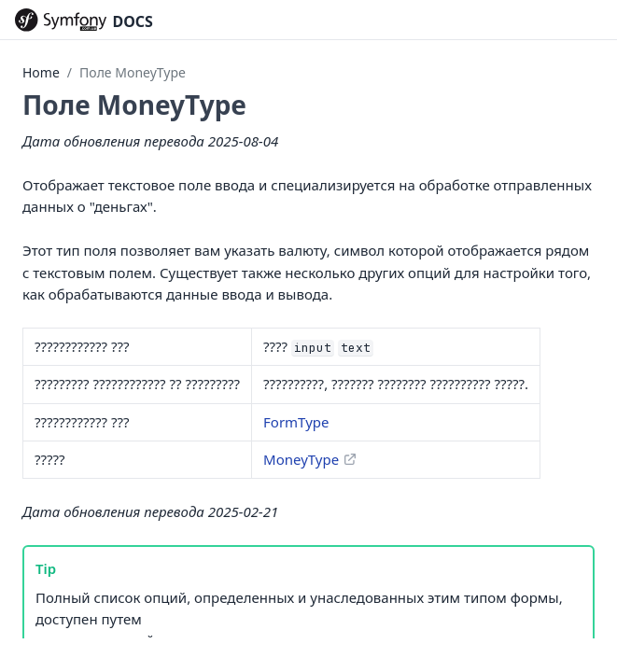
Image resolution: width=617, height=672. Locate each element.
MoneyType (301, 459)
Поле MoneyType (133, 72)
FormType (296, 422)
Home (41, 72)
